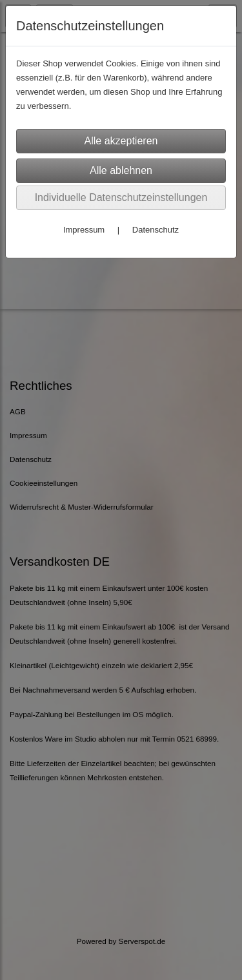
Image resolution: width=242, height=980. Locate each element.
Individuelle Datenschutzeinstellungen (121, 197)
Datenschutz (156, 230)
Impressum (84, 230)
